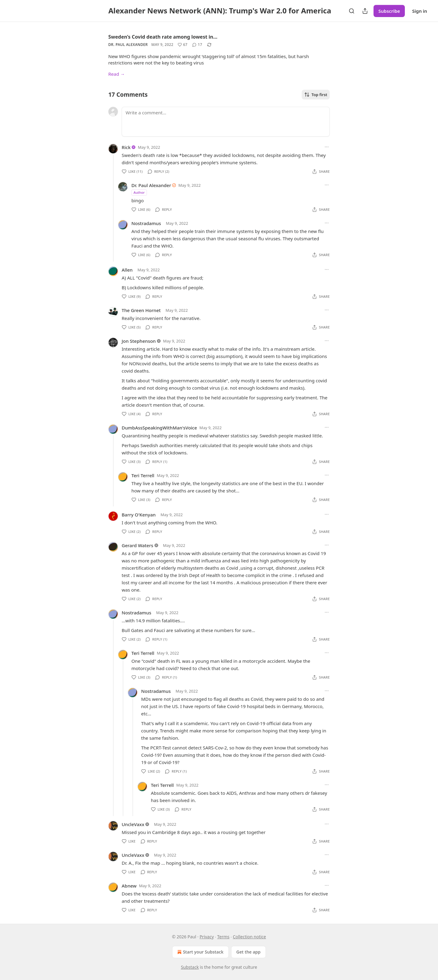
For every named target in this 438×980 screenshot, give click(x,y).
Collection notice (249, 937)
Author (139, 192)
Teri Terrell (143, 475)
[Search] (352, 11)
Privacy (207, 937)
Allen (127, 270)
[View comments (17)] (197, 45)
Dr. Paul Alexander (128, 45)
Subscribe (389, 11)
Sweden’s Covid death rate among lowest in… (163, 37)
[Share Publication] (365, 11)
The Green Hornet (141, 310)
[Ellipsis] (327, 147)
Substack (190, 967)
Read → (116, 74)
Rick (126, 147)
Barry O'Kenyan (139, 515)
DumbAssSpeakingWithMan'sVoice (159, 428)
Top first (316, 95)
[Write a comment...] (226, 122)
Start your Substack (200, 952)
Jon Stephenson (139, 341)
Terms (223, 937)
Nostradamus (146, 223)
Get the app (249, 952)
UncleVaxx (133, 824)
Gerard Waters (137, 545)
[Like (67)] (182, 45)
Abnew (129, 886)
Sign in (420, 11)
